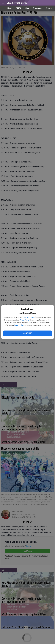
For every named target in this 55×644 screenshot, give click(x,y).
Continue (27, 333)
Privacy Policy (24, 320)
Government (38, 8)
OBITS (18, 8)
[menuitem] (38, 8)
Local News (8, 8)
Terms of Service (29, 317)
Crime (27, 8)
